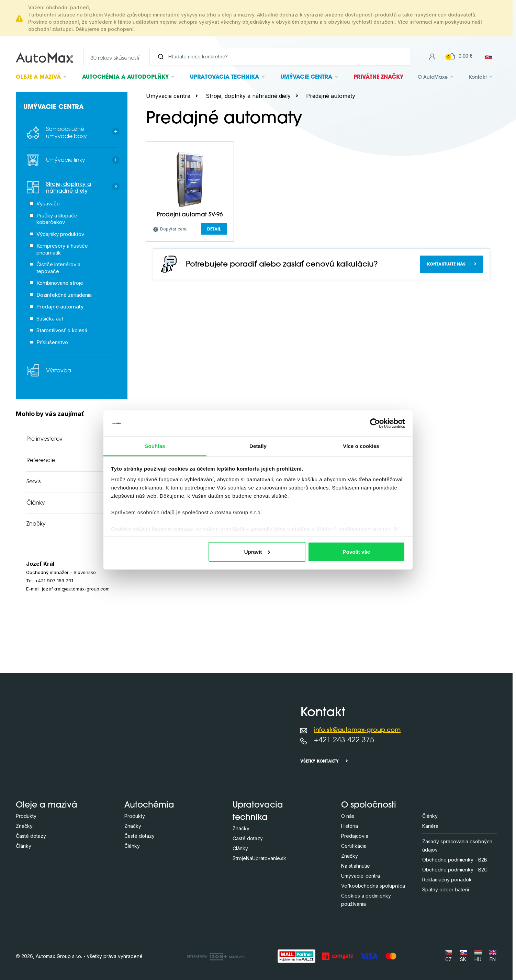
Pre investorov (44, 439)
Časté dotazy (31, 836)
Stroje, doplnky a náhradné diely (248, 96)
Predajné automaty (331, 96)
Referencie (41, 461)
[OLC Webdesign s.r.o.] (216, 956)
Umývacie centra (168, 96)
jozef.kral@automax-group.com (76, 589)
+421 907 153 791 (54, 581)
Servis (33, 482)
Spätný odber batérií (446, 889)
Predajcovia (355, 836)
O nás (348, 816)
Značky (36, 524)
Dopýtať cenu (174, 229)
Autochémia (125, 77)
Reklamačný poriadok (447, 880)
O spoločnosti (369, 806)
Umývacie (306, 77)
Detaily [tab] (258, 446)
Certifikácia (354, 846)
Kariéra (430, 826)
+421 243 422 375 (344, 740)
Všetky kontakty (319, 762)
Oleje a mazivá (47, 806)
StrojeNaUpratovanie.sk (259, 858)
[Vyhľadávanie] (283, 57)
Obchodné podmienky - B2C (455, 870)
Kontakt (478, 77)
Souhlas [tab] (155, 446)
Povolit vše (356, 551)
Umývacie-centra (361, 876)
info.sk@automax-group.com (357, 730)
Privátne (378, 77)
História (350, 826)
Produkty (26, 816)
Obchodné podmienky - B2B (455, 860)
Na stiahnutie (356, 866)
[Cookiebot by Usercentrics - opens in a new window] (375, 423)
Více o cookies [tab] (361, 446)
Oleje (38, 77)
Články (36, 503)
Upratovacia (225, 77)
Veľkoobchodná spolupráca (373, 886)
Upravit (257, 551)
